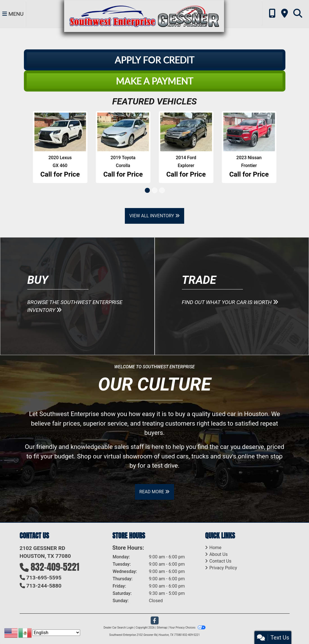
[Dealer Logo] (144, 16)
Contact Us (220, 561)
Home (215, 548)
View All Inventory (154, 216)
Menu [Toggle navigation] (13, 14)
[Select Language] (56, 633)
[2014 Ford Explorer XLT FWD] (186, 132)
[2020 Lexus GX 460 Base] (60, 132)
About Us (218, 554)
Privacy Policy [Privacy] (223, 568)
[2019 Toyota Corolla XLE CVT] (123, 132)
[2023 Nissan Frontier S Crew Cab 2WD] (249, 132)
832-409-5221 (55, 567)
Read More (155, 492)
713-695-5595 (44, 578)
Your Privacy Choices (187, 628)
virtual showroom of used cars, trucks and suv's (170, 456)
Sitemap (162, 628)
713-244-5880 (44, 586)
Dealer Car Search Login (119, 628)
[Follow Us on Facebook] (155, 621)
